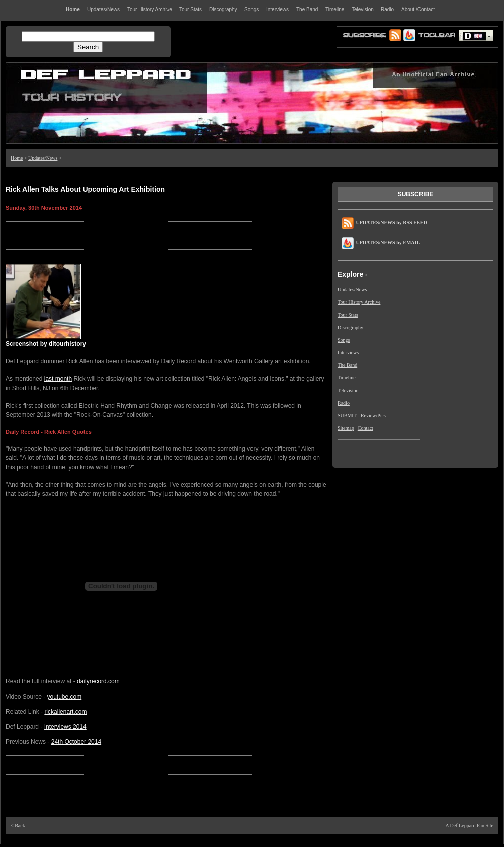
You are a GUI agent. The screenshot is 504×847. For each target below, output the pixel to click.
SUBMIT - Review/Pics (362, 415)
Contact (365, 428)
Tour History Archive (359, 302)
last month (58, 379)
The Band (347, 365)
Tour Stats (348, 315)
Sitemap (346, 428)
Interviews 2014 (65, 727)
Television (348, 390)
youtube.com (65, 697)
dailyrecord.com (98, 681)
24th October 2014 (76, 742)
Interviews (348, 353)
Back (20, 826)
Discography (350, 327)
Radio (344, 403)
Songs (344, 340)
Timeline (347, 378)
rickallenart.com (65, 712)
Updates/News (43, 158)
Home (17, 158)
